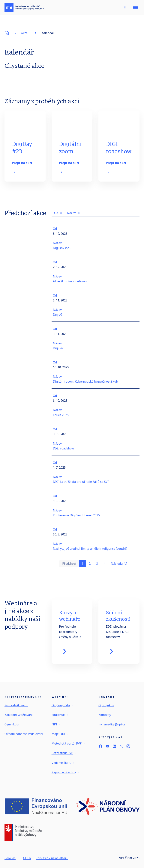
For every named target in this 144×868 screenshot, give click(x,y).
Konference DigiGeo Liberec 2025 (76, 518)
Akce (24, 33)
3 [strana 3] (97, 566)
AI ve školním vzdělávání (70, 284)
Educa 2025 (61, 418)
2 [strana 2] (90, 566)
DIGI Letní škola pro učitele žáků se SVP (81, 484)
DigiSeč (58, 351)
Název (73, 216)
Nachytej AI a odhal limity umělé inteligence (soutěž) (90, 551)
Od (58, 216)
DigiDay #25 (62, 250)
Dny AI (58, 317)
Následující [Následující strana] (119, 566)
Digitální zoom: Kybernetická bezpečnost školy (86, 384)
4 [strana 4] (104, 566)
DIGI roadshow (63, 451)
